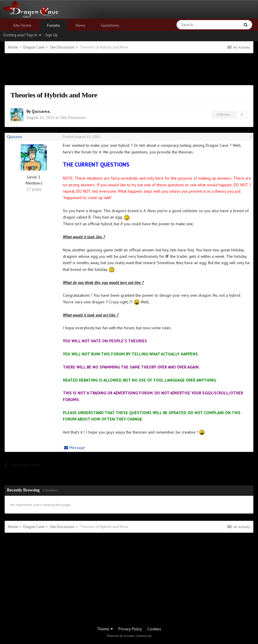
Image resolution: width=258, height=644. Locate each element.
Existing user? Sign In (22, 35)
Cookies (154, 629)
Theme (105, 629)
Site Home (22, 25)
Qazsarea (41, 111)
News (80, 25)
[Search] (194, 25)
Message (74, 448)
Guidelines (110, 25)
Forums (54, 25)
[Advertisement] (129, 69)
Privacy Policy (130, 629)
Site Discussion (73, 117)
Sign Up (51, 35)
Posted (82, 136)
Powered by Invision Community (129, 636)
